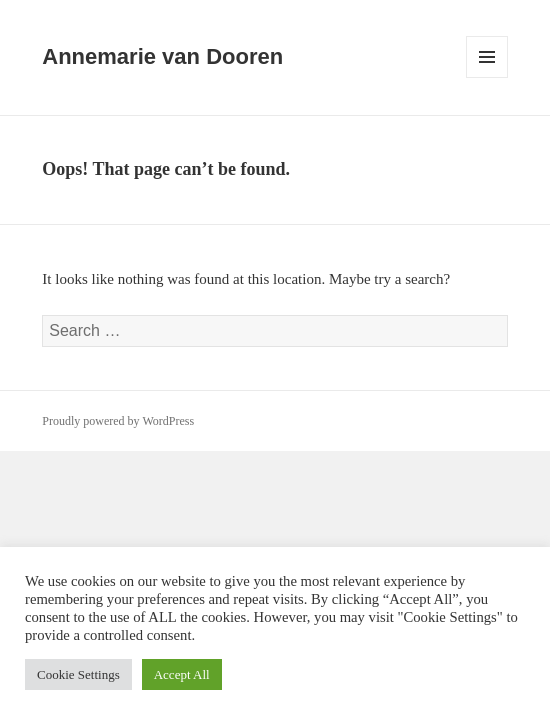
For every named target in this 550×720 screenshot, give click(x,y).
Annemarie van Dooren (162, 56)
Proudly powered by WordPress (118, 421)
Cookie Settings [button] (78, 674)
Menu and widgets (487, 77)
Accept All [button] (182, 674)
